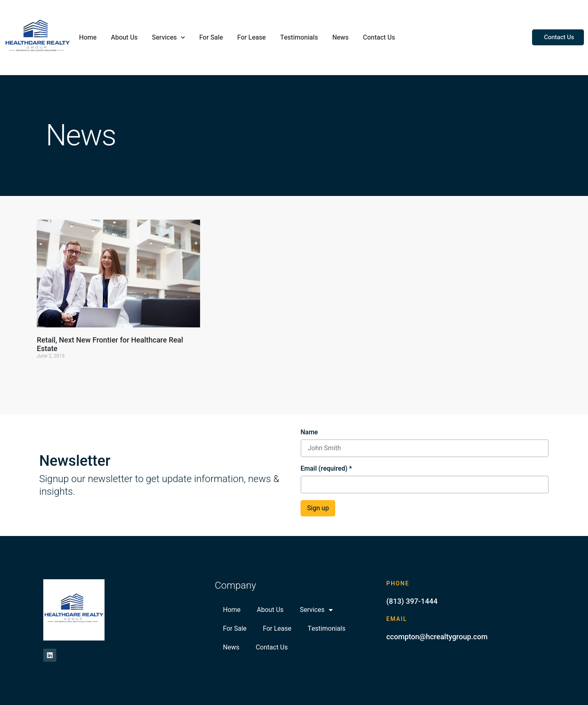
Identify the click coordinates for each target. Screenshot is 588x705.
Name (309, 432)
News (341, 38)
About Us (124, 38)
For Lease (252, 38)
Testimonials (299, 38)
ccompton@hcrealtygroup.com (437, 637)
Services (168, 37)
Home (88, 38)
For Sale (211, 38)
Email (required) (326, 469)
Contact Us (379, 38)
